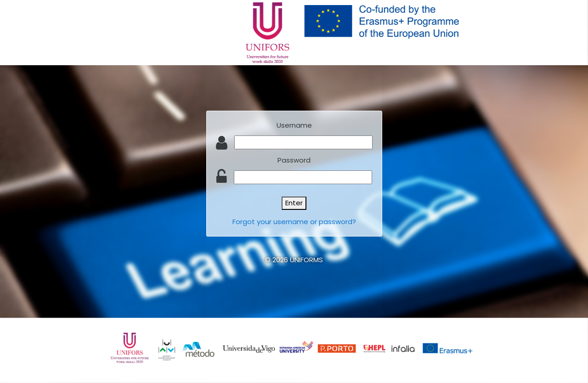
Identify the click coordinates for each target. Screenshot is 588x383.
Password (294, 160)
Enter (294, 203)
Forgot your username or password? (294, 222)
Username (294, 125)
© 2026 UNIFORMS (294, 260)
